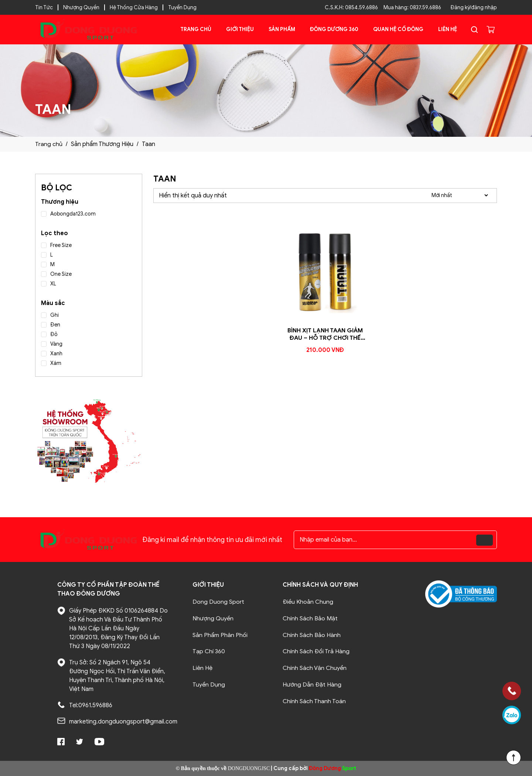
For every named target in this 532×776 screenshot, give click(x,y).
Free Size (61, 245)
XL (53, 284)
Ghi (54, 315)
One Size (61, 274)
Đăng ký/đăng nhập (474, 8)
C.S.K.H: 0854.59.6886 (351, 8)
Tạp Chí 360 (209, 651)
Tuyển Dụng (182, 8)
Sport (332, 768)
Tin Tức (44, 8)
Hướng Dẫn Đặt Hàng (312, 683)
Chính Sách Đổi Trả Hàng (316, 651)
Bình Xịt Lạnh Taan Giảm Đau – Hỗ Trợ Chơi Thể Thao (325, 338)
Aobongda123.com (73, 214)
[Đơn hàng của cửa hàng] (460, 195)
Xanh (56, 354)
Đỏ (54, 334)
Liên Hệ (448, 29)
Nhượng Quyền (81, 8)
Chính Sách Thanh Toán (314, 699)
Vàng (56, 344)
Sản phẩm (282, 29)
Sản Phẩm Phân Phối (220, 634)
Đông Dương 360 (334, 29)
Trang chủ (196, 29)
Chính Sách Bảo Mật (310, 618)
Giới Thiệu (240, 29)
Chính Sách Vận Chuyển (315, 667)
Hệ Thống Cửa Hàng (134, 8)
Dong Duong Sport (218, 602)
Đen (55, 325)
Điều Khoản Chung (308, 602)
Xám (56, 363)
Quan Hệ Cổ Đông (398, 29)
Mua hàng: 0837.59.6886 (412, 8)
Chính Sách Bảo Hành (312, 634)
